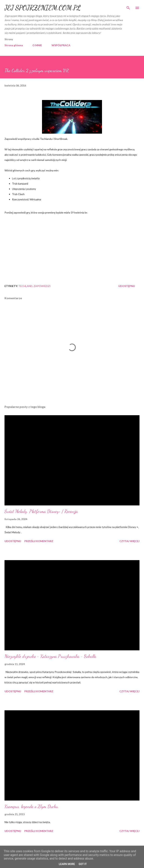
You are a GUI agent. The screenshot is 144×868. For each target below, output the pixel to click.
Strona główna (14, 45)
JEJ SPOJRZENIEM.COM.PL (43, 8)
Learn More (67, 864)
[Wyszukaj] (128, 7)
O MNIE (37, 45)
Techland (25, 286)
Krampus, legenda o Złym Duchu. (32, 806)
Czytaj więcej (129, 541)
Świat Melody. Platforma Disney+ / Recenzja (41, 511)
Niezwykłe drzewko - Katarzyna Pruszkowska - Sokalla (50, 656)
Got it (83, 864)
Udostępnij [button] (127, 286)
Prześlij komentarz (39, 541)
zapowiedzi (42, 286)
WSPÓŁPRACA (61, 45)
